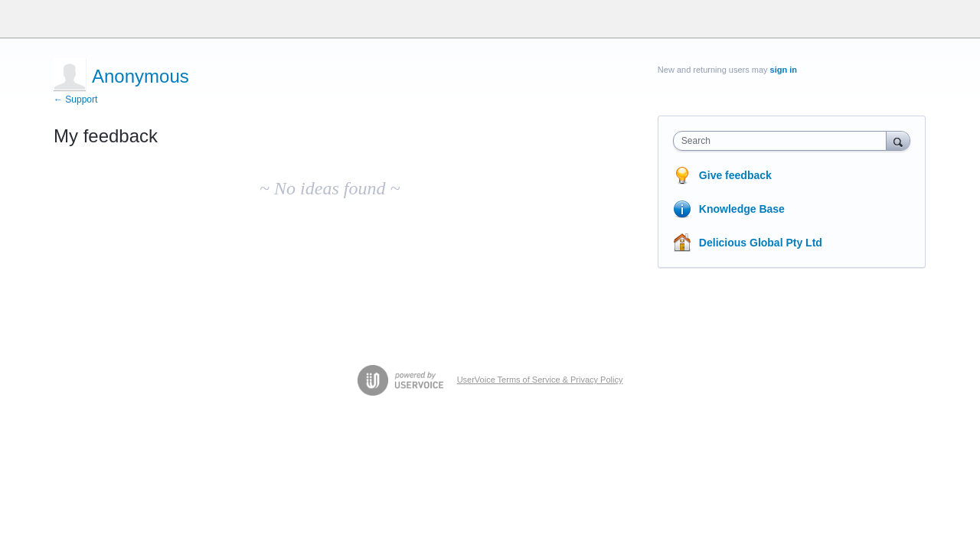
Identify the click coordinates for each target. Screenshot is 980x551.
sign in (784, 70)
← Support (75, 99)
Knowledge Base (742, 209)
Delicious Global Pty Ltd (761, 243)
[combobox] (784, 141)
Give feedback (735, 175)
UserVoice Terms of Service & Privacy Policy (540, 380)
